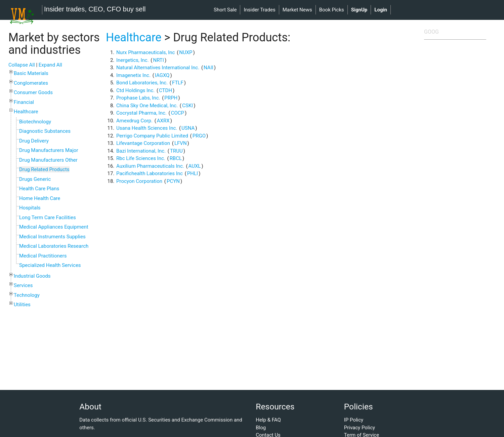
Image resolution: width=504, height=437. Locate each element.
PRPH (171, 98)
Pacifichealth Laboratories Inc (150, 173)
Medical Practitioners (43, 256)
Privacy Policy (360, 428)
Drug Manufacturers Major (49, 150)
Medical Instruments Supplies (52, 237)
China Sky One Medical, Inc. (147, 106)
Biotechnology (35, 122)
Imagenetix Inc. (133, 75)
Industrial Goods (32, 276)
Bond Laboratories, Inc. (142, 83)
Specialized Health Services (50, 265)
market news (297, 10)
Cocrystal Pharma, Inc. (141, 113)
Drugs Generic (35, 179)
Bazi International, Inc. (141, 151)
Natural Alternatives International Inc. (158, 68)
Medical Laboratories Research (54, 246)
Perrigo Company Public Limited (152, 136)
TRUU (176, 151)
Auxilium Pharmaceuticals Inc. (150, 166)
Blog (261, 428)
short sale (225, 10)
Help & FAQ (268, 420)
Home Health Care (40, 198)
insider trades (259, 10)
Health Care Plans (39, 189)
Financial (24, 102)
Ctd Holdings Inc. (135, 90)
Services (23, 285)
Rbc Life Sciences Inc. (141, 158)
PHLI (193, 173)
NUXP (186, 52)
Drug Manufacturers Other (48, 160)
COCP (178, 113)
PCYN (173, 181)
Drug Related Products (44, 169)
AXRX (163, 121)
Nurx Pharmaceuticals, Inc (145, 52)
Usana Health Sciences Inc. (147, 128)
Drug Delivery (34, 141)
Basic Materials (31, 73)
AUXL (195, 166)
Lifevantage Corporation (143, 143)
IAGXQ (162, 75)
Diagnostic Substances (45, 131)
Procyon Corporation (139, 181)
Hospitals (30, 208)
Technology (27, 295)
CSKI (187, 106)
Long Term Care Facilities (48, 217)
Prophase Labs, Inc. (138, 98)
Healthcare (26, 112)
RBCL (176, 158)
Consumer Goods (33, 92)
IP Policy (354, 420)
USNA (188, 128)
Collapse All (22, 65)
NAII (208, 68)
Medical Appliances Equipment (54, 227)
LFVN (181, 143)
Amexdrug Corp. (134, 121)
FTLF (178, 83)
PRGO (199, 136)
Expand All (50, 65)
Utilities (22, 305)
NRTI (159, 60)
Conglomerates (31, 83)
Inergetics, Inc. (133, 60)
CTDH (165, 90)
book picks (332, 10)
